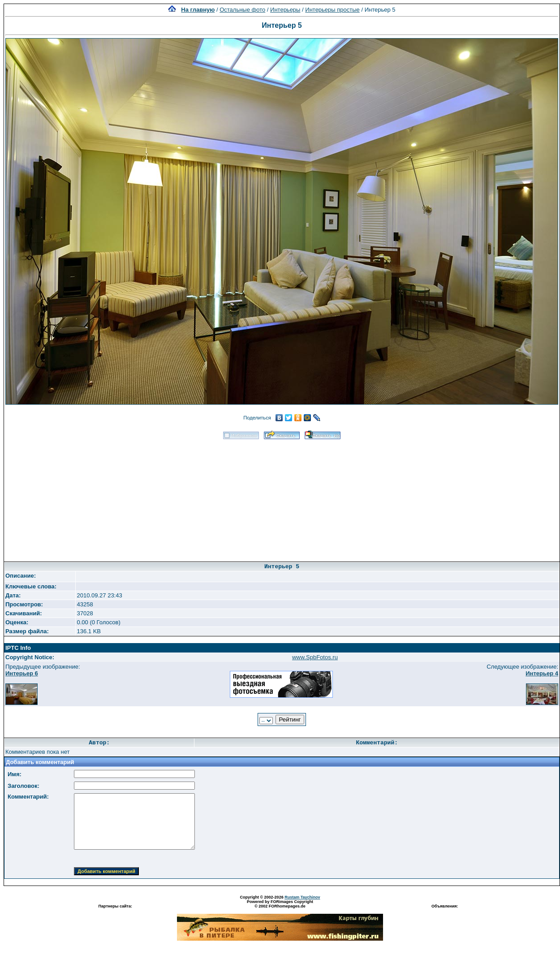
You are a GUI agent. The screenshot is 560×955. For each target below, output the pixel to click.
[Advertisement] (282, 497)
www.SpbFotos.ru (315, 657)
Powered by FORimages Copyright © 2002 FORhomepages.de (280, 904)
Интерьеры (285, 10)
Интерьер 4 (542, 673)
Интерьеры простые (332, 10)
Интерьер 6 (22, 673)
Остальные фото (242, 10)
